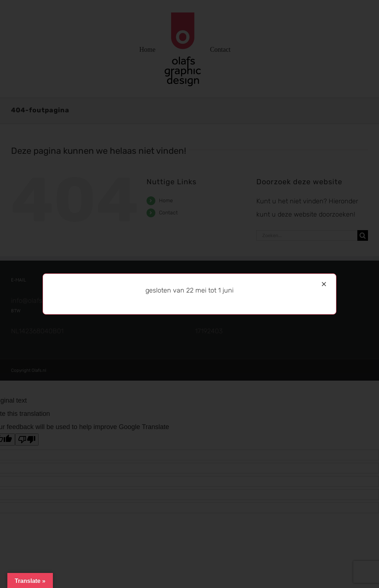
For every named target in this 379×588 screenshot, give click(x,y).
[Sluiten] (324, 284)
